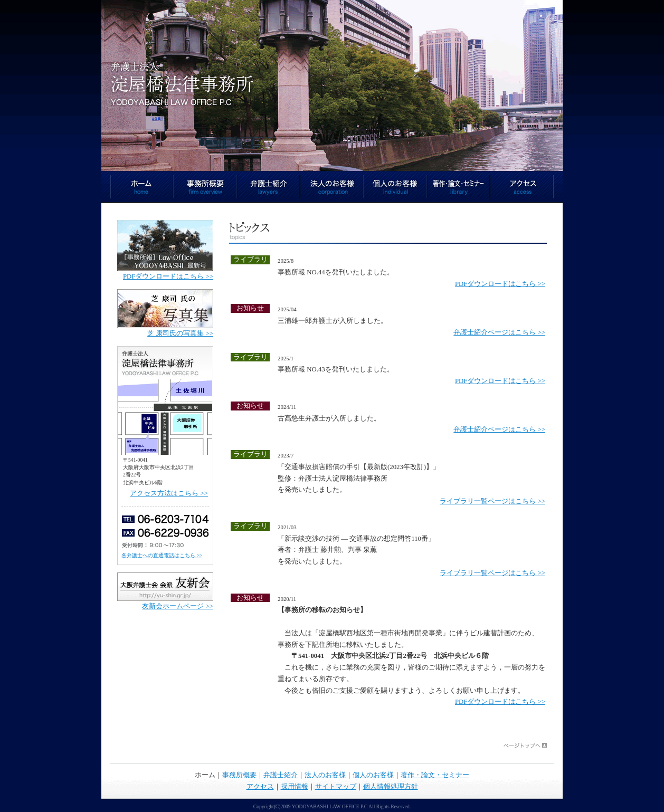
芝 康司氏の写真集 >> (180, 333)
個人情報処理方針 (391, 787)
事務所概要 (205, 187)
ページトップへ (525, 746)
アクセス (522, 187)
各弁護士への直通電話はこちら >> (162, 555)
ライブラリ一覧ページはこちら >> (492, 501)
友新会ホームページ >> (178, 606)
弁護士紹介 (269, 187)
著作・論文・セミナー (459, 187)
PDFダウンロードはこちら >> (500, 284)
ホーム (142, 187)
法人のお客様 (332, 187)
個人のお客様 (395, 187)
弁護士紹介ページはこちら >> (499, 332)
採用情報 (295, 787)
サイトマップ (336, 787)
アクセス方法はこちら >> (169, 493)
